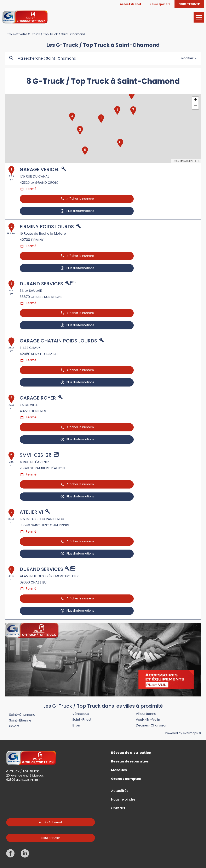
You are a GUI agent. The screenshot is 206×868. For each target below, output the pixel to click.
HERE (197, 161)
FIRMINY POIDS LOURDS (47, 227)
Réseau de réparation (130, 761)
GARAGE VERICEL (39, 169)
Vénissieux (81, 714)
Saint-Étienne (20, 720)
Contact (118, 808)
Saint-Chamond (73, 34)
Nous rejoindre (123, 800)
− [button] (195, 106)
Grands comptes (126, 779)
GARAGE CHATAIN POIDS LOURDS (58, 341)
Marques (119, 770)
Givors (14, 726)
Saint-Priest (82, 720)
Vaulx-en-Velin (148, 720)
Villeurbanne (146, 714)
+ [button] (196, 100)
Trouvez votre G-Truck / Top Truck (32, 34)
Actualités (120, 791)
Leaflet (176, 161)
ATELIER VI (31, 512)
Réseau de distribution (131, 753)
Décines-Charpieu (151, 725)
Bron (76, 725)
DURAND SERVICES (41, 284)
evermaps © (192, 733)
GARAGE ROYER (38, 398)
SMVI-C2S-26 (36, 455)
